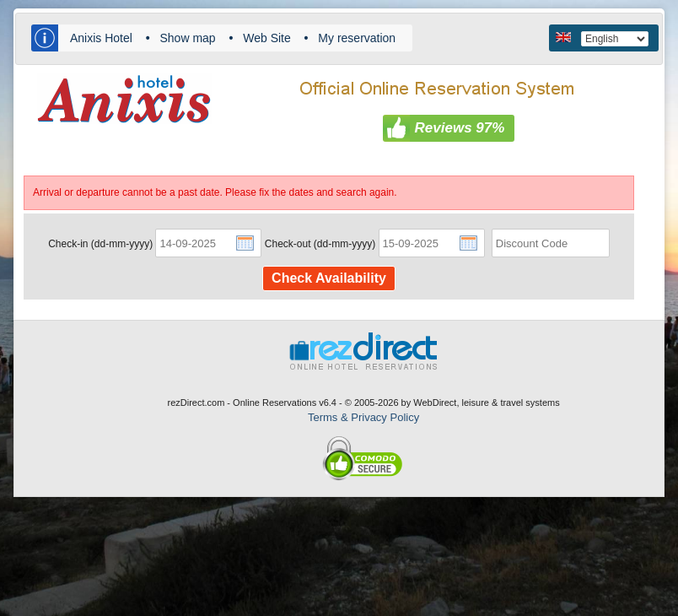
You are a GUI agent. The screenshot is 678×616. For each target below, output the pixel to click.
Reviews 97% (460, 128)
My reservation (357, 38)
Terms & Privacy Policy (363, 417)
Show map (187, 38)
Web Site (267, 38)
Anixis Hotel (101, 38)
